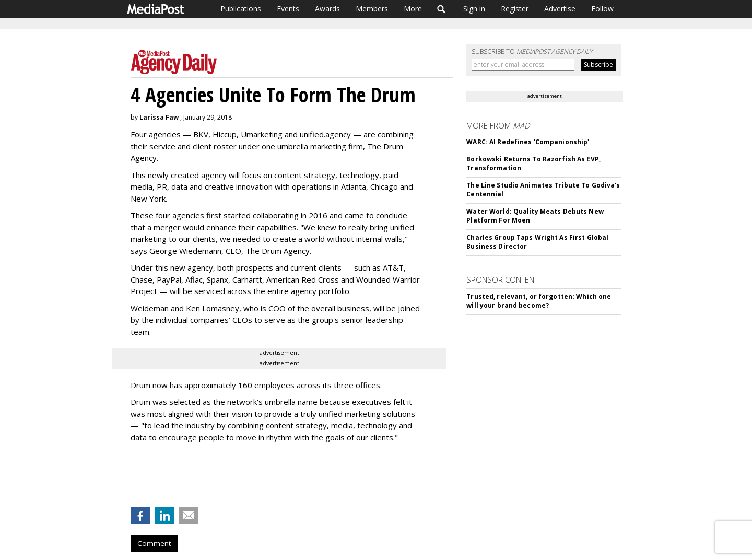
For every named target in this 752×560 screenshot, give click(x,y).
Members (372, 9)
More (413, 9)
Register (515, 9)
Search (442, 9)
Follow (602, 9)
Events (288, 9)
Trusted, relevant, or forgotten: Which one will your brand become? (539, 301)
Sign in (474, 9)
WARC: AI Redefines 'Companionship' (528, 142)
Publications (241, 9)
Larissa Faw (159, 117)
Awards (327, 9)
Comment (154, 543)
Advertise (560, 9)
